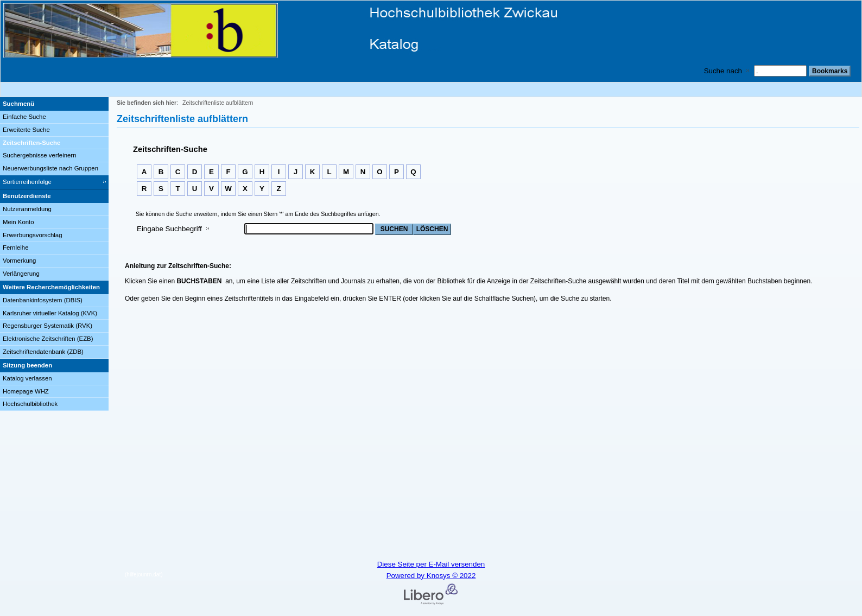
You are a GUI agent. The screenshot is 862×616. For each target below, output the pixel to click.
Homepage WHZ (26, 391)
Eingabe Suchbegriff (169, 229)
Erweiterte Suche (26, 130)
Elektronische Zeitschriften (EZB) (48, 339)
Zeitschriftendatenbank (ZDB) (43, 352)
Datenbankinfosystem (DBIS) (43, 300)
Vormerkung (19, 261)
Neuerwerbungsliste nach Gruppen (50, 168)
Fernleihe (16, 247)
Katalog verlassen (27, 378)
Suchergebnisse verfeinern (40, 155)
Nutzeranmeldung (27, 209)
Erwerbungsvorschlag (33, 235)
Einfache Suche (24, 117)
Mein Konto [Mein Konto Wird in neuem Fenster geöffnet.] (18, 222)
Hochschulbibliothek (30, 404)
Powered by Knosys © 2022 (431, 576)
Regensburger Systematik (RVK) (47, 326)
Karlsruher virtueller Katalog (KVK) (50, 313)
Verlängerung (21, 274)
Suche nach (723, 71)
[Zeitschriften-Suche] (54, 143)
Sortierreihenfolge (27, 182)
